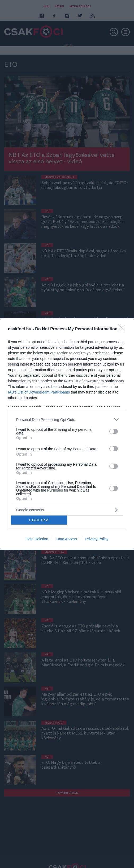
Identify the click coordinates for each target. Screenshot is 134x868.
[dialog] (67, 434)
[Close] (124, 329)
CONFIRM (39, 520)
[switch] (114, 431)
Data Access (67, 539)
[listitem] (67, 419)
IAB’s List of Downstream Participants (39, 392)
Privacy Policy (97, 539)
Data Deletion (37, 539)
